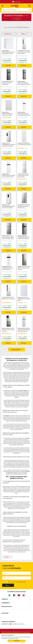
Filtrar (24, 34)
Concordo (17, 641)
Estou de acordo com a (17, 582)
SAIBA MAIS (16, 19)
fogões (16, 473)
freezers (12, 473)
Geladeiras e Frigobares (23, 27)
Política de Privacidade (22, 582)
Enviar (7, 585)
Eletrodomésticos (12, 27)
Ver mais (7, 557)
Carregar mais (16, 349)
